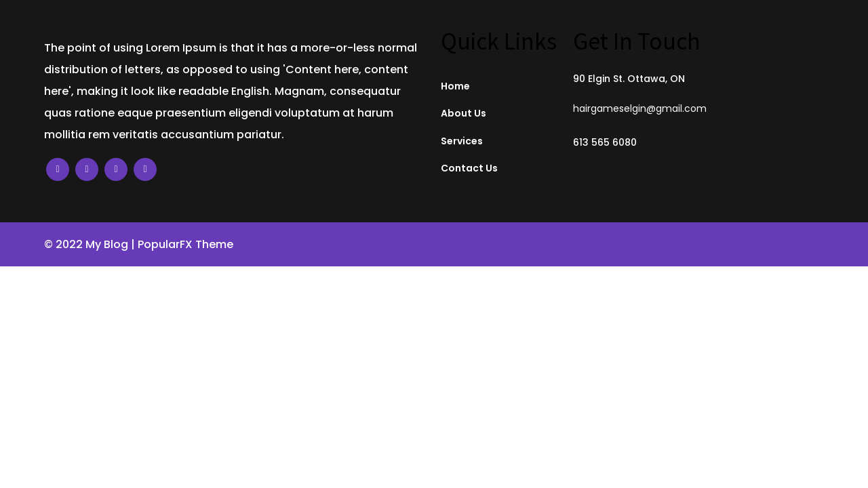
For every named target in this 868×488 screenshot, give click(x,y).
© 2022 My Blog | (91, 244)
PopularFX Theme (185, 244)
